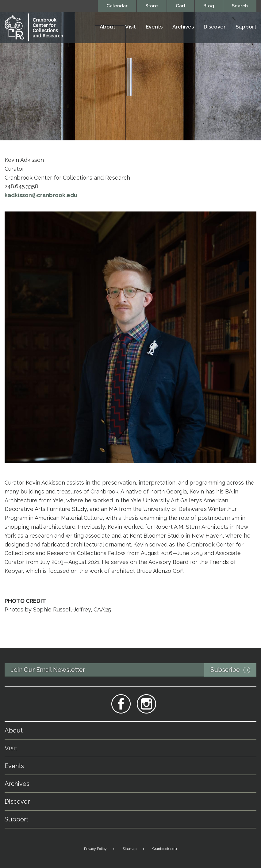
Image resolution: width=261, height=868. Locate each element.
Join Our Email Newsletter (134, 670)
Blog (209, 6)
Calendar (117, 6)
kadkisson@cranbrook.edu (41, 195)
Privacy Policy (95, 849)
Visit (130, 27)
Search (240, 6)
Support (246, 27)
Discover (215, 27)
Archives (183, 27)
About (107, 27)
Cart (181, 6)
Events (154, 27)
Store (152, 6)
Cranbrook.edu (165, 849)
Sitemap (130, 849)
